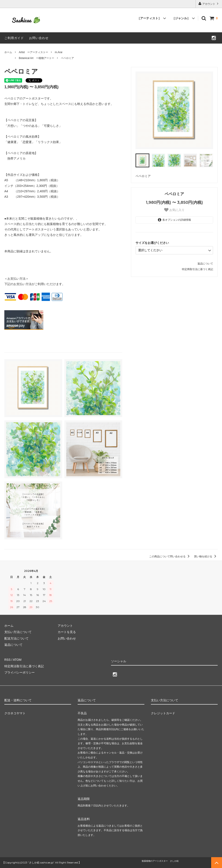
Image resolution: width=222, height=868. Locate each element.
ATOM (17, 660)
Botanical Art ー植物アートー (37, 58)
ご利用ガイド (14, 38)
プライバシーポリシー (20, 672)
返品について (205, 264)
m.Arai (59, 52)
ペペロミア (67, 58)
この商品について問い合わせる (170, 556)
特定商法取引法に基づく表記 (24, 666)
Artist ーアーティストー (33, 52)
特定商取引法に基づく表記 (198, 269)
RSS (7, 660)
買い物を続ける (206, 556)
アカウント (209, 4)
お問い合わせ (39, 38)
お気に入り (174, 210)
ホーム (8, 52)
